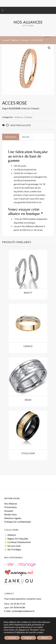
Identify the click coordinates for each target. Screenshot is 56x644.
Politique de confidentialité (18, 522)
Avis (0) (26, 137)
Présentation (11, 507)
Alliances (15, 57)
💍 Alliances (10, 535)
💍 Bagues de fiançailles (16, 539)
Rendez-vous (10, 514)
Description (11, 137)
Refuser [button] (45, 638)
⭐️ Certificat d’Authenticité (18, 542)
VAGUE (28, 400)
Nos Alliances (11, 504)
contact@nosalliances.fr (23, 611)
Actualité (9, 511)
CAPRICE (28, 346)
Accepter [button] (12, 638)
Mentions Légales (13, 518)
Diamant (25, 57)
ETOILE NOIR (28, 453)
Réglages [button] (28, 638)
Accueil (6, 57)
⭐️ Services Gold (12, 546)
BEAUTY (28, 293)
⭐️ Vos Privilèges (13, 549)
